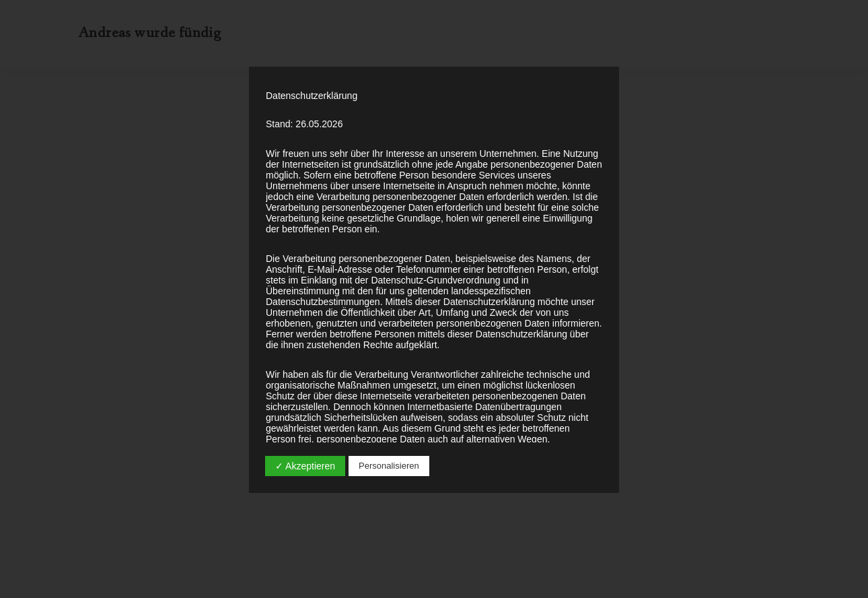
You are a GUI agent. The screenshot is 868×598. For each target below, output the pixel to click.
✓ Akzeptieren (305, 466)
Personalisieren (389, 466)
